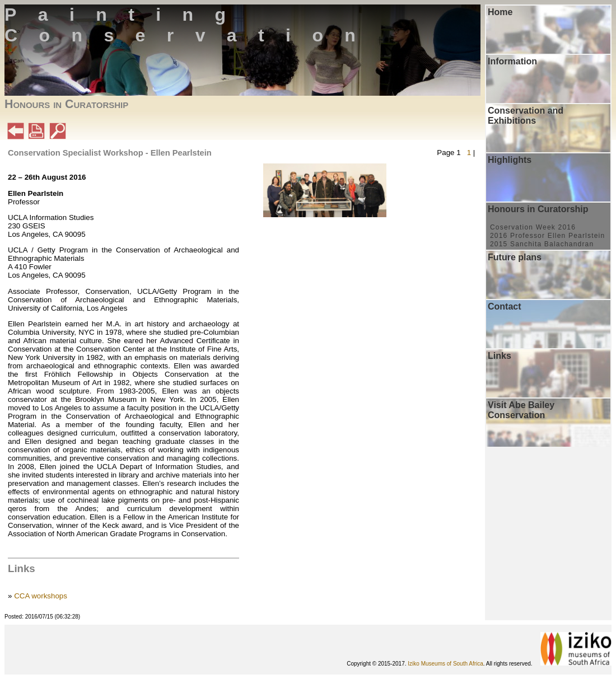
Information (512, 61)
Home (500, 12)
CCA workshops (41, 596)
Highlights (510, 160)
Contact (505, 306)
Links (500, 356)
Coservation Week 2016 (533, 227)
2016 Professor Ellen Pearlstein (547, 236)
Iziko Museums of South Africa (445, 664)
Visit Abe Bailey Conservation (521, 410)
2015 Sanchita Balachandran (542, 244)
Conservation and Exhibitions (526, 116)
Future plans (515, 257)
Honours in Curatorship (538, 209)
